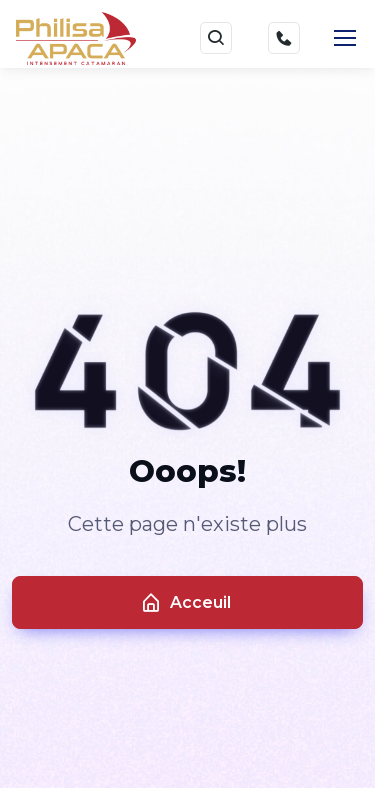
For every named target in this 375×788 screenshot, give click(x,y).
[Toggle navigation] (344, 38)
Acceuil (185, 603)
